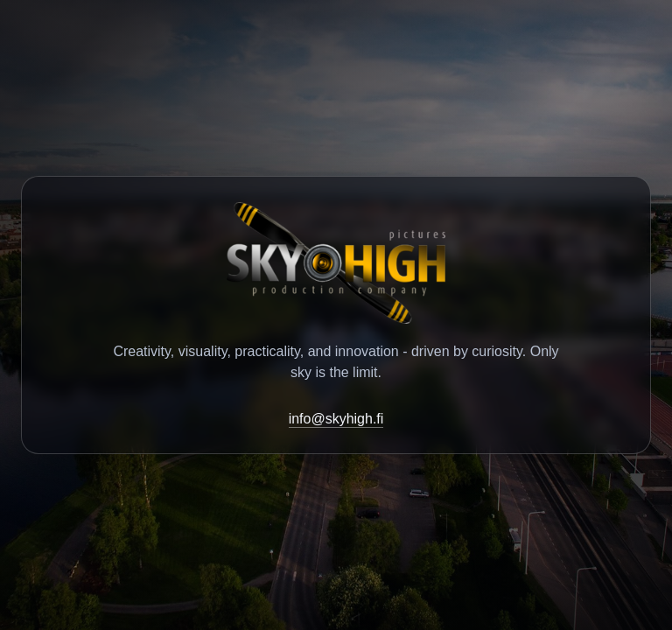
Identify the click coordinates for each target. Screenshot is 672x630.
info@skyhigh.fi (336, 419)
